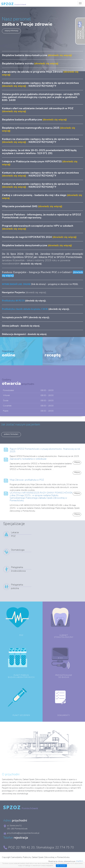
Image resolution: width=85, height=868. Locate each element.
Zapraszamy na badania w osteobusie (28, 459)
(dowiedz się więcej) (35, 309)
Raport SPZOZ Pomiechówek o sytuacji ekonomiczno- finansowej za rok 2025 (45, 450)
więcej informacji (11, 31)
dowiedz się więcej (36, 292)
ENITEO (80, 861)
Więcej (77, 472)
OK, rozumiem (61, 866)
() (31, 264)
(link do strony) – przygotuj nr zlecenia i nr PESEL (40, 284)
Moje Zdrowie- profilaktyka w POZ (27, 480)
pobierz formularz (11, 434)
